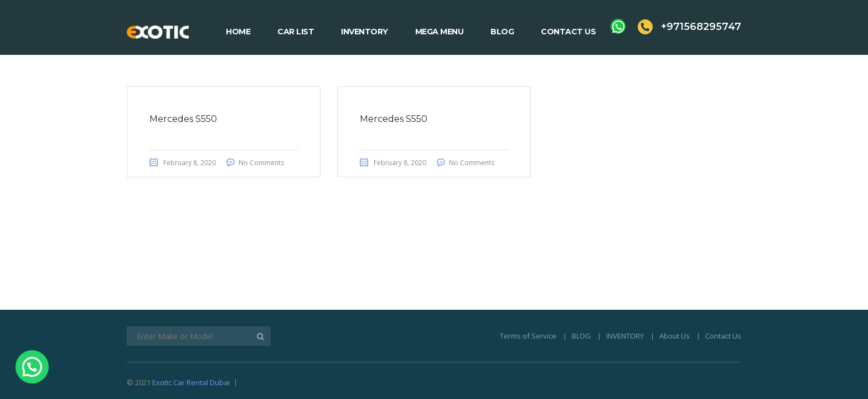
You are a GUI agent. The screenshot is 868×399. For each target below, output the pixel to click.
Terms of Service (528, 267)
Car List (296, 32)
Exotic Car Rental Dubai (191, 314)
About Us (675, 267)
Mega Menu (440, 32)
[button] (32, 367)
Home (238, 32)
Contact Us (568, 32)
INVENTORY (625, 267)
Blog (502, 32)
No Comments (261, 163)
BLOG (581, 267)
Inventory (365, 32)
